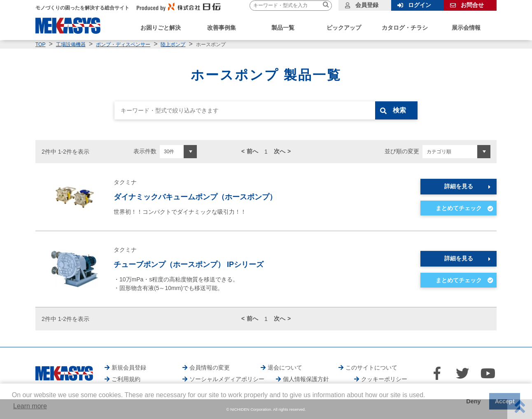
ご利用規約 (126, 379)
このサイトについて (371, 368)
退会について (285, 368)
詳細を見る (459, 186)
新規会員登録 (129, 368)
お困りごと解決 (161, 28)
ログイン (420, 5)
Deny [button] (473, 401)
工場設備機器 (71, 44)
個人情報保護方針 (306, 379)
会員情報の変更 (210, 368)
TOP (40, 44)
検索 (401, 110)
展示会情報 (466, 28)
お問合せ (472, 5)
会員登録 (367, 5)
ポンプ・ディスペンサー (123, 44)
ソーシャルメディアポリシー (227, 379)
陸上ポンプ (173, 44)
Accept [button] (505, 401)
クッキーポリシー (384, 379)
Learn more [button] (30, 406)
